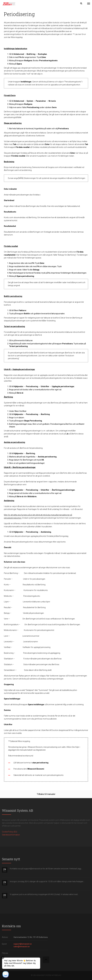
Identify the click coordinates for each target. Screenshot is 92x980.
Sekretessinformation (11, 835)
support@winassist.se (23, 944)
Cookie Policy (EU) (10, 832)
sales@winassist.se (22, 947)
